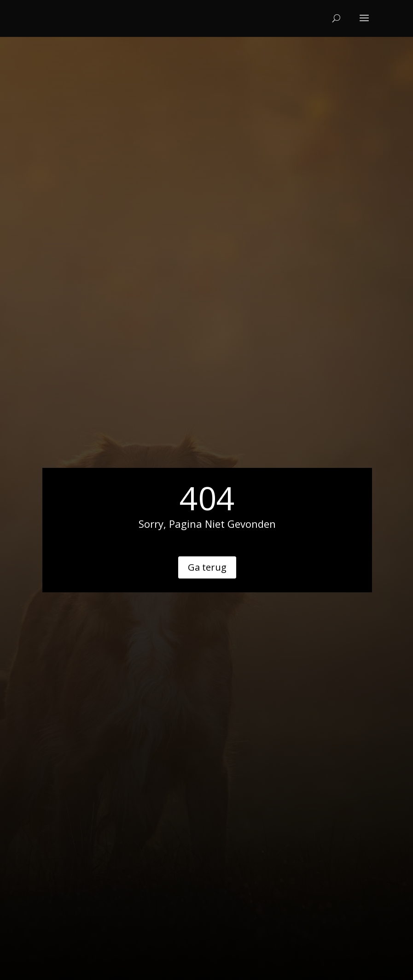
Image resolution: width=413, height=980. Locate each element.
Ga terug (207, 567)
